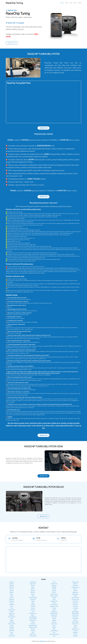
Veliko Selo (12, 631)
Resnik (75, 620)
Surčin (75, 627)
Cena (71, 3)
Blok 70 (54, 592)
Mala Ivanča (12, 613)
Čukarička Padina (33, 598)
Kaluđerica (12, 605)
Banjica (12, 584)
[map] (19, 539)
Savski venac (75, 624)
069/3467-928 (11, 10)
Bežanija (54, 587)
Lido (33, 612)
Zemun (75, 634)
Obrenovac (75, 617)
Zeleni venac (33, 634)
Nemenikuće (75, 615)
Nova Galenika (12, 617)
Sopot (75, 625)
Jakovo (54, 603)
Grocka (12, 603)
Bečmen (33, 585)
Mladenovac (54, 615)
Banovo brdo (33, 584)
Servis (67, 3)
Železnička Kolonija (54, 634)
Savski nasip (54, 624)
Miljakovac (12, 615)
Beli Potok (12, 587)
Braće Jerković (54, 594)
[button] (9, 68)
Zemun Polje (12, 636)
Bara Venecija (54, 584)
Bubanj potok (75, 594)
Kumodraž (75, 608)
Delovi (75, 3)
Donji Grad (33, 599)
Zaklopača (75, 632)
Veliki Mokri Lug (75, 629)
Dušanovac (12, 601)
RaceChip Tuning (14, 3)
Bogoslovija (75, 592)
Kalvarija (33, 605)
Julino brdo (75, 603)
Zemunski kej (33, 636)
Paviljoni (12, 620)
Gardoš (33, 601)
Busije (12, 596)
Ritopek (54, 622)
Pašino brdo (75, 618)
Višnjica (33, 631)
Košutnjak (75, 606)
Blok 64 (75, 591)
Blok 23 (12, 589)
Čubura (75, 596)
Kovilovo (33, 608)
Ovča (12, 618)
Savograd (33, 624)
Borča (33, 594)
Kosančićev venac (54, 606)
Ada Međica (33, 582)
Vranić (33, 632)
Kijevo (12, 606)
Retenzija (12, 622)
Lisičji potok (54, 612)
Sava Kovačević (12, 624)
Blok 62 (33, 591)
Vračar (12, 632)
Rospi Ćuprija (75, 622)
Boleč (12, 594)
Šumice (54, 627)
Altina (54, 582)
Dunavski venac (75, 599)
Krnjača (54, 608)
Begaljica (54, 585)
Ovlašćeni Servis (43, 641)
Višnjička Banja (54, 631)
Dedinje (54, 598)
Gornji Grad (75, 601)
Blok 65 (12, 592)
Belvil (33, 587)
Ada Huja (12, 582)
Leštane (12, 612)
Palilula (54, 618)
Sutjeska (12, 629)
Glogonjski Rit (54, 601)
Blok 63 (54, 591)
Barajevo (75, 584)
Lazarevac (33, 610)
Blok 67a (33, 592)
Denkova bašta (75, 598)
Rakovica (54, 620)
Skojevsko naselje (33, 625)
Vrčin (54, 632)
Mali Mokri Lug (33, 613)
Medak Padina (75, 613)
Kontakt (80, 3)
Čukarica (12, 598)
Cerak (33, 596)
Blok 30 (33, 589)
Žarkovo (12, 634)
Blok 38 (54, 589)
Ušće (54, 629)
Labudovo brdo (12, 610)
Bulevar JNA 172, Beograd (15, 23)
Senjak (12, 625)
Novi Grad (54, 617)
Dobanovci (12, 599)
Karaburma (75, 605)
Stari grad (12, 627)
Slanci (54, 625)
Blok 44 (75, 589)
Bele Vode (75, 585)
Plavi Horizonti (33, 620)
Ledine (54, 610)
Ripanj (33, 622)
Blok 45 (12, 591)
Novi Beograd (33, 617)
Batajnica (12, 585)
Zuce (54, 636)
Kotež (12, 608)
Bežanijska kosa (75, 587)
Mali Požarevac (54, 613)
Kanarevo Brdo (54, 605)
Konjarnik (33, 606)
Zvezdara (75, 636)
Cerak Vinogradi (54, 596)
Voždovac (75, 631)
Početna (62, 3)
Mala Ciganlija (75, 612)
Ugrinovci (33, 629)
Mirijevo (33, 615)
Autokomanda (75, 582)
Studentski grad (33, 627)
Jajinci (33, 603)
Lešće (75, 610)
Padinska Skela (33, 618)
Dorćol (54, 599)
